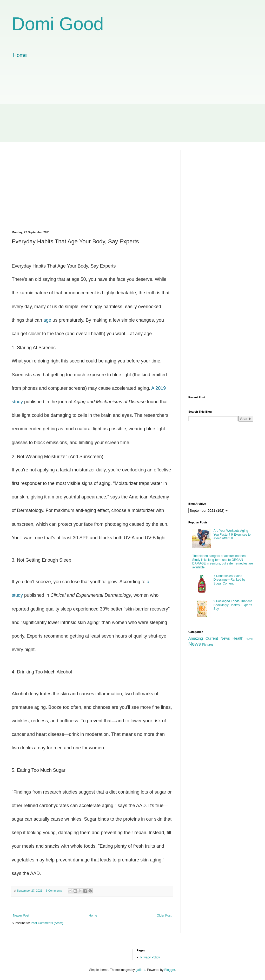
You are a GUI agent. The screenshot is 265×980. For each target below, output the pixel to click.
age (47, 320)
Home (20, 55)
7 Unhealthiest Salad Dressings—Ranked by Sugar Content (230, 580)
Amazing (196, 638)
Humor (250, 639)
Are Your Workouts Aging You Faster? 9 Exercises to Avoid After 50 (232, 534)
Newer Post (21, 916)
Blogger (170, 970)
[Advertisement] (132, 106)
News (195, 644)
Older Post (164, 916)
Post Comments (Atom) (47, 923)
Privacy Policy (150, 957)
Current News (218, 638)
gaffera (140, 970)
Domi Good (58, 24)
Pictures (208, 645)
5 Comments (54, 891)
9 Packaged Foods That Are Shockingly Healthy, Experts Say (233, 605)
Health (238, 638)
